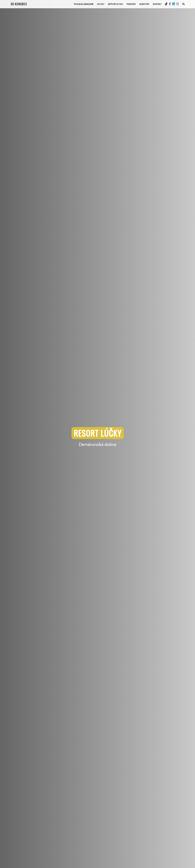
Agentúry (144, 4)
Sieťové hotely (115, 4)
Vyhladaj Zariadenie (82, 4)
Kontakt (157, 4)
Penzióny (131, 4)
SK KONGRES (19, 4)
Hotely (99, 4)
